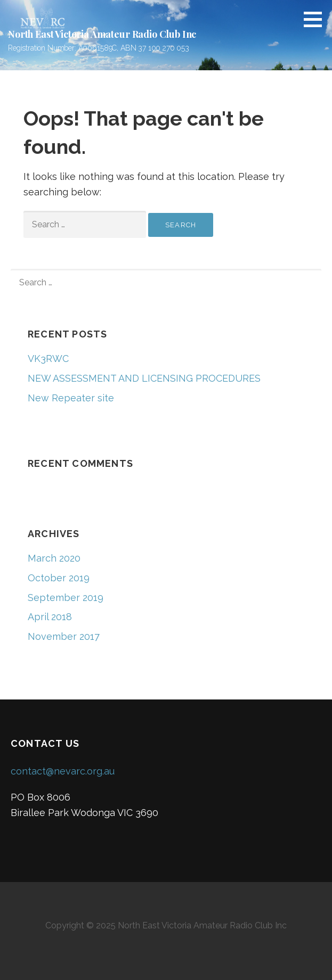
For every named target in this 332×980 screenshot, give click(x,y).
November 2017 (64, 636)
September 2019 (66, 598)
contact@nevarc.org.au (63, 771)
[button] (317, 19)
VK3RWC (48, 359)
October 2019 (59, 578)
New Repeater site (71, 398)
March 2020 (54, 558)
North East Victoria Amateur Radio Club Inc (102, 34)
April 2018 (50, 617)
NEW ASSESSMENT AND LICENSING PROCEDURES (144, 378)
